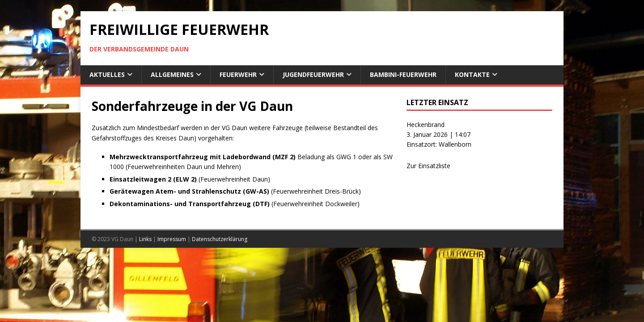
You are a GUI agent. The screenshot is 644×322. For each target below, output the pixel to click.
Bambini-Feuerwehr (403, 74)
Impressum (172, 239)
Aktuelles (107, 74)
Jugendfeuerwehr (313, 74)
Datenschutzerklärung (220, 239)
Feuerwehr (238, 74)
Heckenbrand (426, 125)
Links (145, 239)
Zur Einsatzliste (428, 166)
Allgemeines (172, 74)
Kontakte (472, 74)
